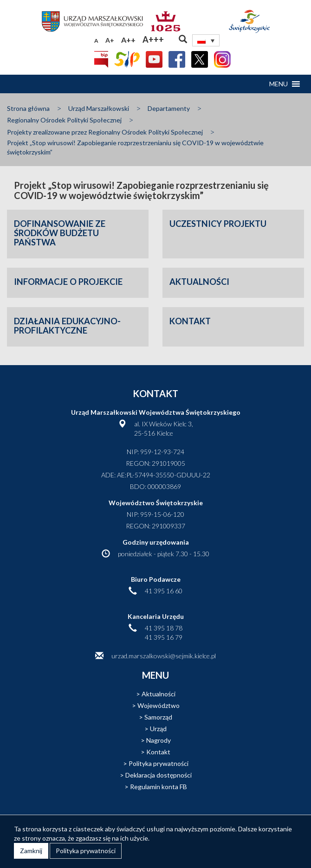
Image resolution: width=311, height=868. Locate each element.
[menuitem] (206, 40)
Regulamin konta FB (159, 787)
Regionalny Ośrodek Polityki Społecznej (64, 120)
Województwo (159, 705)
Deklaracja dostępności (159, 775)
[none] (206, 40)
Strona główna (28, 108)
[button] (279, 84)
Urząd (158, 729)
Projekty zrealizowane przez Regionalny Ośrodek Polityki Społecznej (105, 132)
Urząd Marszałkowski (99, 108)
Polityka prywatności (159, 763)
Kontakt (158, 752)
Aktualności (159, 694)
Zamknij (31, 851)
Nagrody (159, 740)
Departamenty (169, 108)
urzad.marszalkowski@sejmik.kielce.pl (164, 656)
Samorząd (158, 717)
